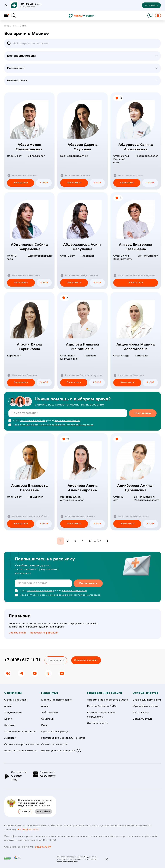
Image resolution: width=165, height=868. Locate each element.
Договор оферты (98, 723)
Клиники (9, 725)
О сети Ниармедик (16, 700)
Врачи (8, 719)
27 (99, 541)
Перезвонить (56, 660)
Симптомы (48, 719)
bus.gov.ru (43, 847)
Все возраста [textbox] (17, 81)
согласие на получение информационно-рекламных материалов (57, 425)
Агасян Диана (29, 347)
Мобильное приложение (56, 700)
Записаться (21, 183)
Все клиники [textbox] (16, 68)
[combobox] (82, 56)
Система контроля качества (22, 744)
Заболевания (49, 713)
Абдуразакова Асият (82, 247)
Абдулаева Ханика (136, 148)
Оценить (25, 812)
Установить (151, 5)
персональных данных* (67, 421)
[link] (12, 26)
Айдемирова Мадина (136, 347)
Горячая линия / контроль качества (63, 738)
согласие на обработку (33, 421)
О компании (13, 693)
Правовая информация (44, 633)
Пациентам (50, 693)
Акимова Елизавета (29, 488)
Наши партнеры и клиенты (21, 751)
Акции (8, 706)
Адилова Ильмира (82, 347)
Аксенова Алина (82, 488)
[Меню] (6, 16)
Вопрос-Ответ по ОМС (101, 706)
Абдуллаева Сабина (29, 247)
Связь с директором (54, 744)
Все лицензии (17, 633)
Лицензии (10, 738)
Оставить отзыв (142, 719)
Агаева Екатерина (136, 247)
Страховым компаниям (147, 700)
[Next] (105, 541)
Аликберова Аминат (136, 488)
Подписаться (88, 583)
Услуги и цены (13, 713)
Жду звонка (143, 413)
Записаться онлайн (86, 660)
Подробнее (44, 812)
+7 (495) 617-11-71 (22, 660)
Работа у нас (141, 713)
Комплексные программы (20, 732)
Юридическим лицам (146, 706)
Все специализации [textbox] (21, 56)
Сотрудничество (146, 693)
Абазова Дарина (82, 148)
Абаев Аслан (29, 148)
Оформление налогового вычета (107, 700)
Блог (44, 725)
